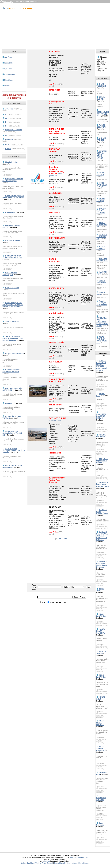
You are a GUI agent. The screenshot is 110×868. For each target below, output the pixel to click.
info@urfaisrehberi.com (79, 857)
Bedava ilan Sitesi (28, 863)
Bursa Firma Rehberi (62, 863)
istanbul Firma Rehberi (81, 863)
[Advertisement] (67, 25)
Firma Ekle (9, 63)
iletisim (7, 86)
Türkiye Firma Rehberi (44, 863)
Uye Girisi (8, 69)
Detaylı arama (10, 74)
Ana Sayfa (8, 57)
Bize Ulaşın (9, 80)
